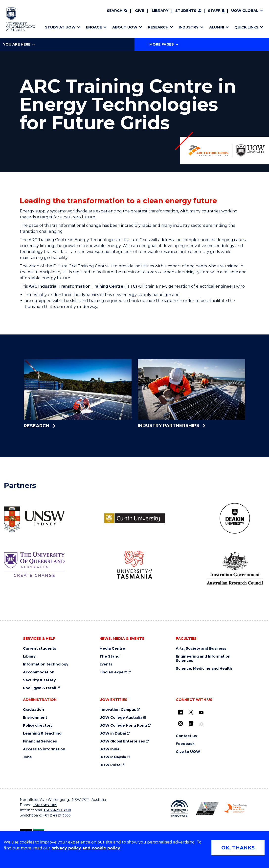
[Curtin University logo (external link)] (134, 518)
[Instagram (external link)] (180, 723)
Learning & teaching (42, 733)
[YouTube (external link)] (201, 713)
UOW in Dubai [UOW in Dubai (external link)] (113, 733)
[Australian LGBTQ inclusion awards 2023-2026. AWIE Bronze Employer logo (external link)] (207, 808)
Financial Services (40, 741)
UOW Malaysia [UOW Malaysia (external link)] (113, 757)
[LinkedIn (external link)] (191, 723)
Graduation (34, 710)
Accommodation (39, 672)
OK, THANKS (238, 848)
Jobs (27, 757)
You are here (19, 44)
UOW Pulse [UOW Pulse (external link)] (110, 765)
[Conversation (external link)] (201, 724)
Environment (35, 718)
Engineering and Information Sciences (203, 659)
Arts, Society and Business (201, 649)
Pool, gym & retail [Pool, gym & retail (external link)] (39, 688)
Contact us (186, 736)
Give (139, 11)
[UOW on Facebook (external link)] (180, 712)
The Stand (109, 656)
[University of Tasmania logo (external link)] (134, 565)
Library (160, 11)
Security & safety (39, 680)
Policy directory (38, 726)
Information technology (46, 664)
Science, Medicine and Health (204, 669)
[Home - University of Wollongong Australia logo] (21, 19)
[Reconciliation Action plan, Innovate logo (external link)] (179, 808)
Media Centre (112, 649)
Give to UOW (188, 752)
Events (106, 664)
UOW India (109, 749)
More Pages (164, 44)
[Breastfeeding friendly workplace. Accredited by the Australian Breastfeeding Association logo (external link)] (235, 808)
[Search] (117, 11)
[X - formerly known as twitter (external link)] (191, 712)
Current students (40, 649)
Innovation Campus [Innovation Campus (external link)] (118, 710)
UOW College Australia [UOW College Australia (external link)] (121, 718)
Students (186, 11)
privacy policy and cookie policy (86, 848)
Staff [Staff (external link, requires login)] (214, 11)
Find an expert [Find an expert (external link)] (113, 672)
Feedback (185, 744)
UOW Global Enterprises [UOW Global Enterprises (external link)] (122, 741)
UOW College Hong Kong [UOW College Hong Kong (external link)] (123, 726)
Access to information (44, 749)
